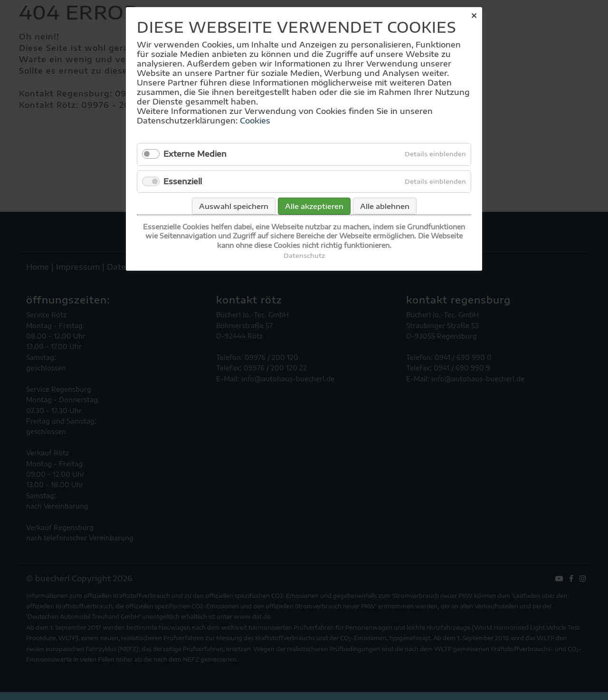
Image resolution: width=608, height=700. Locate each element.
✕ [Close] (474, 16)
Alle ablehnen (385, 206)
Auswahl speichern (234, 206)
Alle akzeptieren (314, 206)
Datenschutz (304, 255)
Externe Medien (195, 154)
